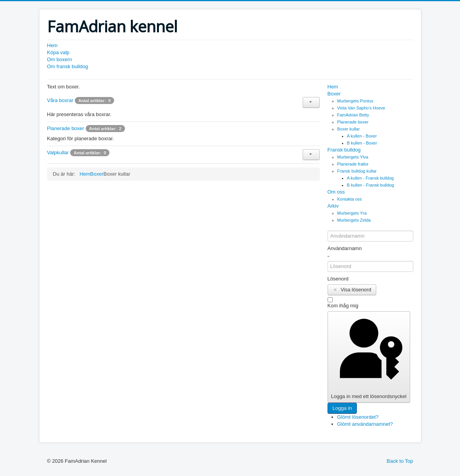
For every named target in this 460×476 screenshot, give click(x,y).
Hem (52, 45)
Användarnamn (345, 248)
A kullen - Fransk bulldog (370, 178)
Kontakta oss (350, 199)
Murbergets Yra (352, 213)
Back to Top (400, 461)
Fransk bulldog (344, 150)
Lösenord (338, 279)
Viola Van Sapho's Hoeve (361, 108)
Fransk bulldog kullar (357, 171)
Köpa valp (58, 52)
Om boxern (60, 59)
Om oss (336, 192)
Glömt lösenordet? (358, 417)
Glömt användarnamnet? (365, 424)
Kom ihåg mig (343, 306)
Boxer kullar (349, 129)
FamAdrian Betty (353, 115)
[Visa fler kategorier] (311, 102)
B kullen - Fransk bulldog (371, 185)
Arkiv (333, 206)
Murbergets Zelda (354, 220)
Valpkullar (58, 152)
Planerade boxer (66, 128)
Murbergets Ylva (353, 157)
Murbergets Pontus (355, 101)
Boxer (334, 94)
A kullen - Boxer (362, 136)
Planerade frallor (353, 164)
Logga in (342, 408)
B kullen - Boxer (362, 143)
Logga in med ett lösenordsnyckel (369, 356)
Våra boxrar (60, 100)
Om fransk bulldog (68, 66)
